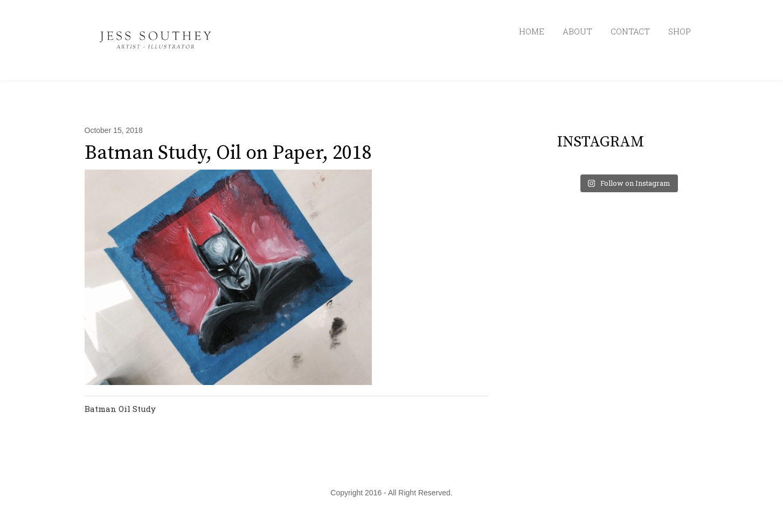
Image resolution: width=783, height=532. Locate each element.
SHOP (680, 31)
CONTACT (630, 31)
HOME (532, 31)
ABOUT (577, 31)
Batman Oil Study (120, 409)
